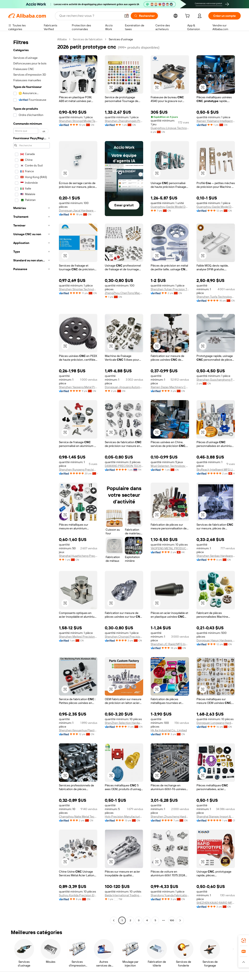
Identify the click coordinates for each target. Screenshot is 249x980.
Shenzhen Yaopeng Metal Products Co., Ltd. (78, 387)
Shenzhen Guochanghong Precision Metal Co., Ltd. (216, 380)
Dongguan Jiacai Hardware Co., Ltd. (78, 210)
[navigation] (32, 480)
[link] (244, 941)
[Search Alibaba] (90, 16)
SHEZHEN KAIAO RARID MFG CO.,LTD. (216, 903)
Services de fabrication (88, 39)
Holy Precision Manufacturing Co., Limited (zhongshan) (124, 816)
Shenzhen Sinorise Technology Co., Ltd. (78, 289)
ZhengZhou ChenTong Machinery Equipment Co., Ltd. (124, 293)
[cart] (188, 16)
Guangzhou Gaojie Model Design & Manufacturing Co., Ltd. (170, 207)
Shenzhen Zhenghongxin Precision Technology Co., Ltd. (124, 121)
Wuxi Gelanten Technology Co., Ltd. (170, 466)
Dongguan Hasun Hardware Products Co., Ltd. (216, 640)
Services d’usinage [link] (121, 39)
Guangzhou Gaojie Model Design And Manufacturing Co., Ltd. (216, 207)
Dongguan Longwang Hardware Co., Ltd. (216, 723)
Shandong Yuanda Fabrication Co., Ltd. (170, 895)
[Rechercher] (144, 16)
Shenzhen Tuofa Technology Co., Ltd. (216, 297)
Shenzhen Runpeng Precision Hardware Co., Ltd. (78, 470)
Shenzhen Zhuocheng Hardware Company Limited (170, 816)
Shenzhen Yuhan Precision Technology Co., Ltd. (170, 289)
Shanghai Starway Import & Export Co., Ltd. (216, 816)
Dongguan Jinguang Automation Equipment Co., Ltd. (124, 387)
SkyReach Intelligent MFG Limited (216, 470)
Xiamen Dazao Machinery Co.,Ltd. (170, 387)
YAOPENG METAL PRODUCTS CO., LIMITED (170, 548)
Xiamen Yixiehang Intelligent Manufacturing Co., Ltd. (216, 121)
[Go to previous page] (114, 920)
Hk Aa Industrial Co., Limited (169, 730)
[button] (127, 16)
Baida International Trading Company (124, 895)
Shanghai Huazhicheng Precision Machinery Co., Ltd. (78, 556)
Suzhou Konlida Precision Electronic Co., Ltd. (78, 895)
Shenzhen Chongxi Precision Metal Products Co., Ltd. (124, 637)
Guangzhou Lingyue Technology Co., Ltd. (170, 128)
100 (172, 920)
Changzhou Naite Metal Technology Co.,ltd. (78, 816)
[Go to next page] (180, 920)
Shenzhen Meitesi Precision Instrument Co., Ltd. (78, 637)
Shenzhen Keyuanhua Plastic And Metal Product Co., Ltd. (78, 730)
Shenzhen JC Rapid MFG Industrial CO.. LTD (170, 644)
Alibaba (62, 39)
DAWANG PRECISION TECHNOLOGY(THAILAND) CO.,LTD (124, 466)
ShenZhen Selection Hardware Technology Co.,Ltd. (124, 723)
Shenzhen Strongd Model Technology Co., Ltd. (78, 121)
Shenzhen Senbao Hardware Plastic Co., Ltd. (216, 556)
